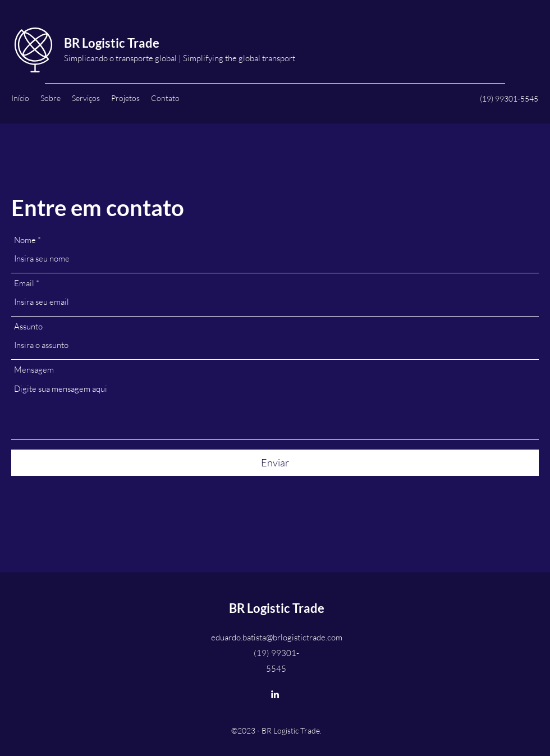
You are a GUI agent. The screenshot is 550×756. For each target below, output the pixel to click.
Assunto (28, 326)
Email (24, 283)
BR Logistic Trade (112, 43)
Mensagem (34, 370)
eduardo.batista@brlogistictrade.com (277, 637)
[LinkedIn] (275, 694)
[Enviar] (275, 463)
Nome (25, 240)
